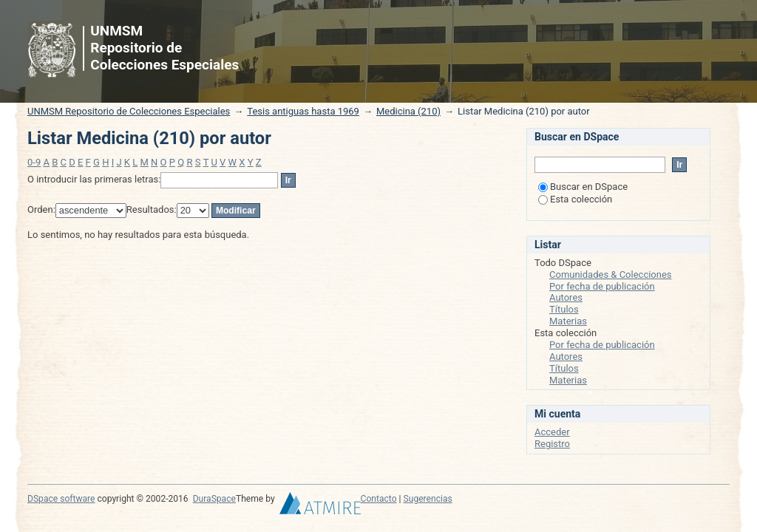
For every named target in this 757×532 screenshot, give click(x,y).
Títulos (564, 309)
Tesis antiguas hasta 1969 (303, 111)
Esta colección (575, 199)
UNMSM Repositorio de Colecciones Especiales (129, 111)
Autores (566, 297)
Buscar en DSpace (583, 187)
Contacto (379, 499)
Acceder (552, 432)
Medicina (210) (408, 111)
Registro (552, 444)
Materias (568, 321)
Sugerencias (428, 499)
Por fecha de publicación (602, 286)
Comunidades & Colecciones (611, 274)
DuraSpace (214, 499)
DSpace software (61, 499)
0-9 (34, 162)
